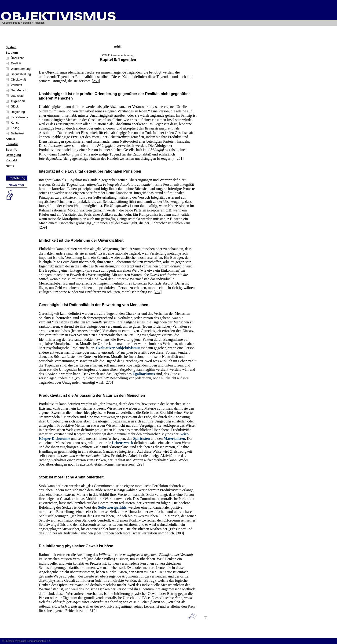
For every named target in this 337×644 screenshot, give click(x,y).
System (11, 47)
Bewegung (13, 155)
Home (10, 166)
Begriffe (11, 150)
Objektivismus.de (11, 23)
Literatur (12, 144)
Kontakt (11, 160)
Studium (27, 23)
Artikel (10, 139)
